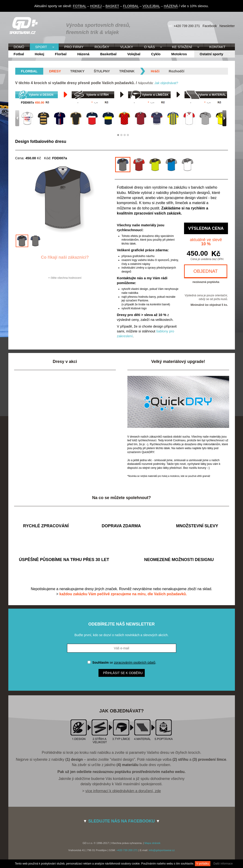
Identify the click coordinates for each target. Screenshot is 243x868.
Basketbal (108, 54)
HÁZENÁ (171, 6)
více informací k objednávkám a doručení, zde (123, 791)
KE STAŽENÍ (183, 47)
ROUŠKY (102, 47)
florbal (29, 71)
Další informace (223, 864)
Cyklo (156, 54)
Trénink (127, 71)
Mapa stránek (152, 843)
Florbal (61, 54)
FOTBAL (80, 6)
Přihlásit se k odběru (123, 673)
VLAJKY (127, 47)
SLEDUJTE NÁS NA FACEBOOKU (121, 821)
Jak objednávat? (166, 83)
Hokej (39, 54)
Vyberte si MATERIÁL (212, 95)
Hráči (155, 71)
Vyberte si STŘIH (97, 95)
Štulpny (102, 71)
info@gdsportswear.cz (162, 850)
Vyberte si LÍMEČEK (155, 95)
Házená (83, 54)
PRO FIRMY (74, 47)
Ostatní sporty (212, 54)
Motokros (179, 54)
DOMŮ (19, 47)
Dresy (55, 71)
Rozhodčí (177, 71)
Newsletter (227, 26)
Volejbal (134, 54)
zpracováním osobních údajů (135, 663)
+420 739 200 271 (187, 26)
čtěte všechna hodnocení (66, 278)
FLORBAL (131, 6)
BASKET (112, 6)
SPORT (42, 47)
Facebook (210, 26)
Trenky (77, 71)
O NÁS (150, 47)
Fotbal (19, 54)
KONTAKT (217, 47)
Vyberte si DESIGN (41, 95)
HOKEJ (96, 6)
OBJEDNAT (206, 271)
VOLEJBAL (151, 6)
